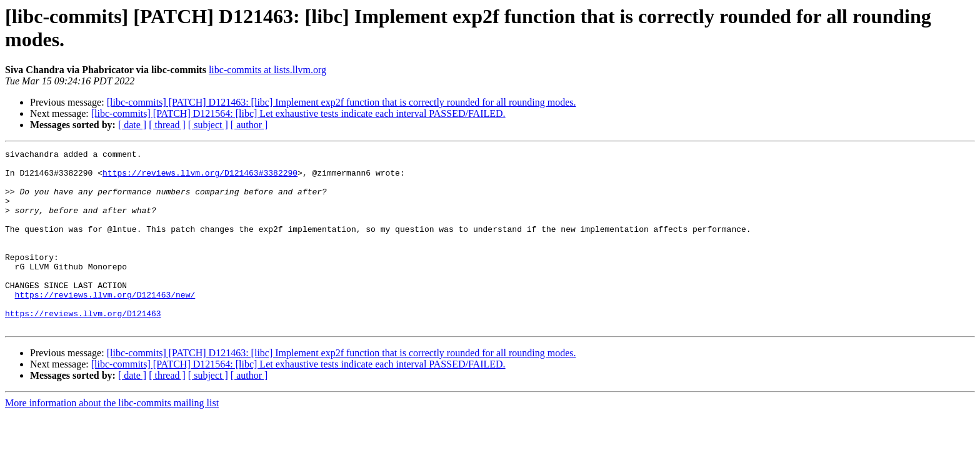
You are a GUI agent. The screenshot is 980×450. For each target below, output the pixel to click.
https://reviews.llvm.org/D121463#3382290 (200, 178)
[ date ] (132, 125)
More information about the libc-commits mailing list (112, 438)
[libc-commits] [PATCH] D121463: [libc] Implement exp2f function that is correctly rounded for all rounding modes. (342, 102)
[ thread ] (167, 125)
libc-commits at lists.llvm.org (267, 70)
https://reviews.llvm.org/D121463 (83, 347)
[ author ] (249, 125)
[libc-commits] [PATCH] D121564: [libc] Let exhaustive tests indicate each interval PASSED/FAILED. (298, 113)
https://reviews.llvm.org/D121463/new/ (105, 324)
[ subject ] (208, 125)
